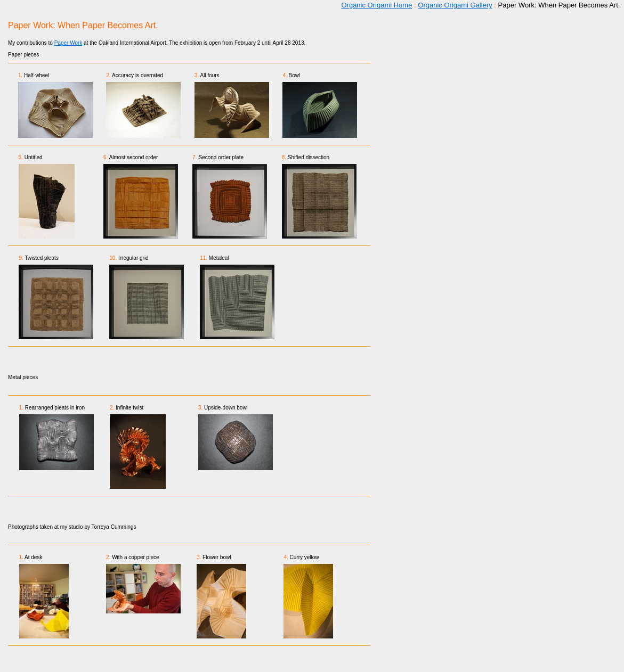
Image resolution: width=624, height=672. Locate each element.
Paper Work (68, 43)
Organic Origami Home (376, 5)
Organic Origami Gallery (455, 5)
